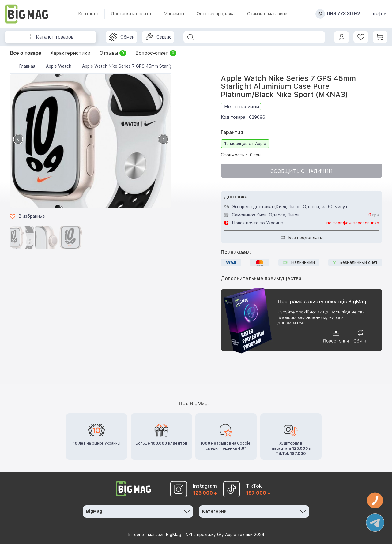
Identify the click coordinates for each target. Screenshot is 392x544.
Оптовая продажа (216, 14)
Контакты (88, 14)
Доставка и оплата (131, 14)
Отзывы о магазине (267, 14)
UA (384, 14)
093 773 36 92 (343, 14)
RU (376, 14)
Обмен (122, 37)
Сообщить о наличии (302, 171)
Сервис (158, 37)
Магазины (174, 14)
